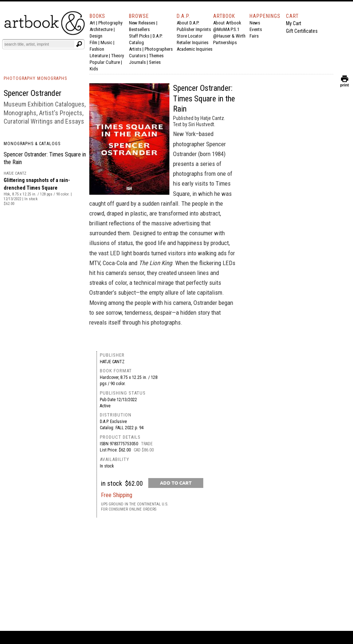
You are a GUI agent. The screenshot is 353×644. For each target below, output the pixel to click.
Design (96, 36)
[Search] (39, 44)
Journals (137, 62)
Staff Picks (139, 36)
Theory (117, 56)
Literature (99, 56)
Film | (95, 42)
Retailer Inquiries (193, 42)
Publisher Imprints (194, 29)
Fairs (254, 36)
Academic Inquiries (195, 49)
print (345, 83)
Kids (94, 69)
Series (155, 62)
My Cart (294, 23)
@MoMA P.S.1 (226, 29)
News (255, 23)
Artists (135, 49)
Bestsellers (139, 29)
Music (106, 42)
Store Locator (190, 36)
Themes (156, 56)
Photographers (159, 49)
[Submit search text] (79, 44)
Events (256, 29)
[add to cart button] (176, 483)
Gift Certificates (302, 31)
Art (92, 23)
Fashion (97, 49)
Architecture (101, 29)
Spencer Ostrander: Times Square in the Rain (204, 98)
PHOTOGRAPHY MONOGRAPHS (35, 78)
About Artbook (227, 23)
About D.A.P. (188, 23)
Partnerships (225, 42)
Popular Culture (105, 62)
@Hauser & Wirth (229, 36)
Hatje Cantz (112, 362)
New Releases (142, 23)
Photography (110, 23)
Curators (137, 56)
